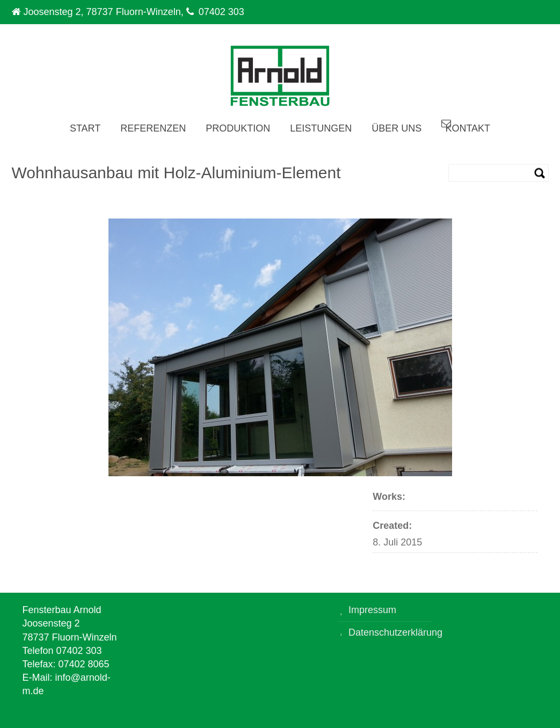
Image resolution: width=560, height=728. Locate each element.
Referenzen (153, 128)
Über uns (397, 128)
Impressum (372, 610)
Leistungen (321, 128)
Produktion (238, 128)
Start (85, 128)
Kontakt (468, 128)
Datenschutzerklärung (391, 632)
